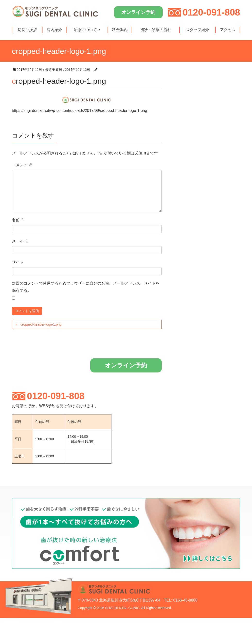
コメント (22, 165)
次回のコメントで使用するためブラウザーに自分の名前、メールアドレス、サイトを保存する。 (86, 287)
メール (20, 241)
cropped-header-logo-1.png (41, 324)
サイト (18, 262)
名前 (18, 220)
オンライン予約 (138, 12)
